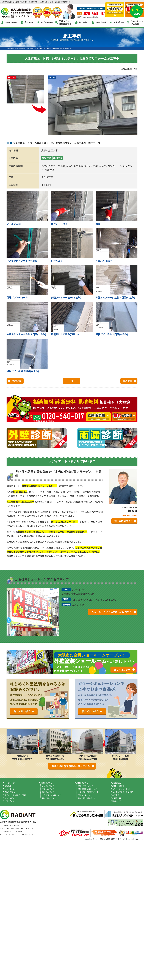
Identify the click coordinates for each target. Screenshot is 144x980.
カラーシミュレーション (122, 789)
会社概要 (8, 786)
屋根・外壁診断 (118, 786)
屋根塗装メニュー (83, 783)
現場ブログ (99, 22)
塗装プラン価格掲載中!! (63, 22)
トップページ (10, 783)
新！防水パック (48, 792)
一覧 (71, 381)
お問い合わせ (10, 801)
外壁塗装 (47, 158)
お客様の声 (117, 22)
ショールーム (10, 789)
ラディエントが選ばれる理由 (15, 795)
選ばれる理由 (45, 22)
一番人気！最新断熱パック (88, 792)
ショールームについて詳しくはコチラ (112, 612)
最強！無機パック (49, 798)
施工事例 (81, 22)
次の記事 (16, 381)
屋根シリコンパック (86, 786)
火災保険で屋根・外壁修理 (123, 792)
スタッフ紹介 (10, 798)
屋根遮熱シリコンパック (87, 789)
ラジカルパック (48, 789)
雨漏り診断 (117, 783)
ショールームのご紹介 (135, 22)
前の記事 (128, 381)
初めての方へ (9, 22)
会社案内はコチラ (123, 521)
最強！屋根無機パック (87, 798)
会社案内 (27, 22)
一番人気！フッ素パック (52, 795)
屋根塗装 (58, 158)
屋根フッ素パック (85, 795)
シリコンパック (48, 786)
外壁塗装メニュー (47, 783)
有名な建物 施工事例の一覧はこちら (71, 766)
